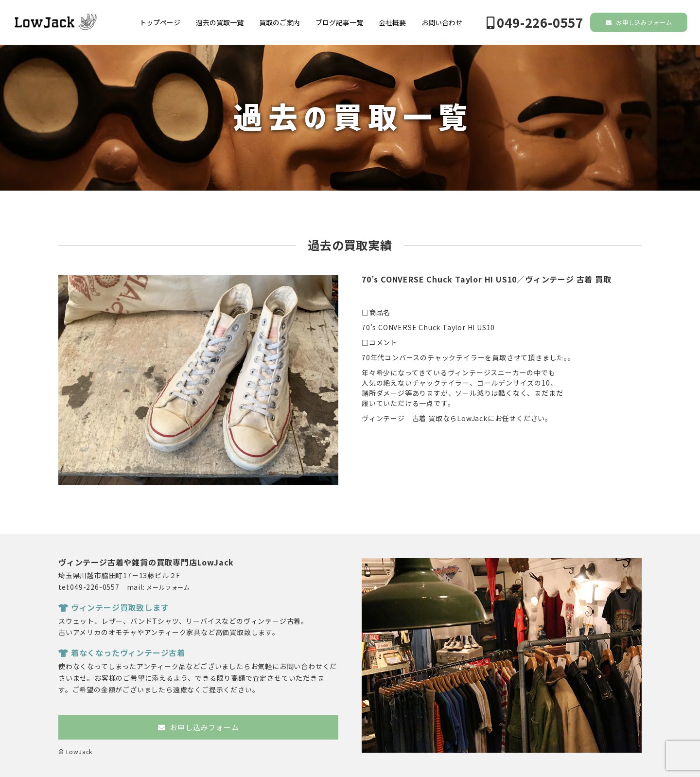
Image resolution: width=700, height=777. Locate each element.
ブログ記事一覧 (339, 22)
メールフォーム (168, 587)
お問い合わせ (442, 22)
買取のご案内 (280, 22)
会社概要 (392, 22)
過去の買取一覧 (220, 22)
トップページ (160, 22)
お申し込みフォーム (639, 22)
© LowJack (75, 751)
